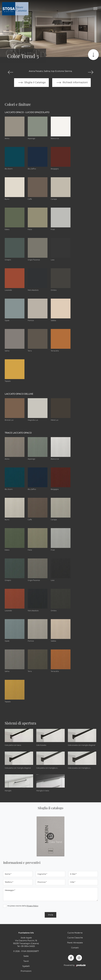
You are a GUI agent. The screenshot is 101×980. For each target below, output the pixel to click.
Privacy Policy (32, 906)
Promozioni (26, 971)
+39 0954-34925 (28, 946)
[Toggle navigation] (95, 9)
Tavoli (26, 961)
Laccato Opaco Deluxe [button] (19, 394)
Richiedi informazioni (72, 83)
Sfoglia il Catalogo (31, 83)
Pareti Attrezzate (75, 943)
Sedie (26, 956)
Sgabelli (26, 966)
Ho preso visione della (23, 906)
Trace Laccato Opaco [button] (18, 433)
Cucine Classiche (75, 938)
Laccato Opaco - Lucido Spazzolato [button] (27, 112)
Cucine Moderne (75, 933)
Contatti (75, 948)
